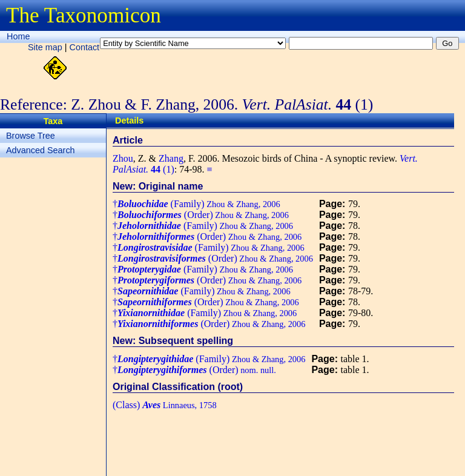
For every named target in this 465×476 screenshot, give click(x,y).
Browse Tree (31, 136)
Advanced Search (41, 150)
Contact (85, 47)
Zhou (123, 158)
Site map (45, 47)
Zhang (171, 158)
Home (18, 36)
